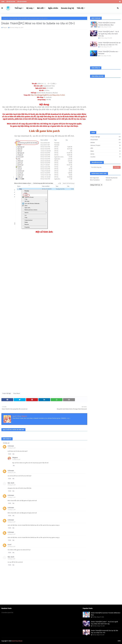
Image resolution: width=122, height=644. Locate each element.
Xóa (13, 454)
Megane (5, 28)
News (106, 151)
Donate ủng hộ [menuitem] (67, 8)
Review (106, 142)
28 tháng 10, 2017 (12, 473)
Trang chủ (5, 18)
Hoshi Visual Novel (17, 641)
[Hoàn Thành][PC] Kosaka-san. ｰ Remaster (109, 53)
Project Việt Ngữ (13, 18)
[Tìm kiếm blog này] (102, 167)
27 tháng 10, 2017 (16, 460)
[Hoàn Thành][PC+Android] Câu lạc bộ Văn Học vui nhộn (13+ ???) (109, 44)
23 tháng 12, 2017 (12, 522)
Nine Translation (95, 180)
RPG (106, 148)
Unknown (11, 446)
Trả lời (10, 454)
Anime (106, 154)
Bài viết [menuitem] (40, 8)
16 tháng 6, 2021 (11, 559)
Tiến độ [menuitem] (80, 8)
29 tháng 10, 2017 (12, 485)
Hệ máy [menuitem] (29, 8)
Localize (106, 157)
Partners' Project (106, 145)
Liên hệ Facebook (22, 2)
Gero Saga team (94, 178)
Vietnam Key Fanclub (112, 178)
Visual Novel (17, 393)
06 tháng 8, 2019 (12, 547)
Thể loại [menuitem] (18, 8)
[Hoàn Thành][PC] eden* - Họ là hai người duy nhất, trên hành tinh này (109, 34)
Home (3, 2)
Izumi (10, 545)
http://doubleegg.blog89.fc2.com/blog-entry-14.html (48, 95)
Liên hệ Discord (11, 2)
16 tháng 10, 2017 (12, 448)
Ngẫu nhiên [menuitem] (53, 8)
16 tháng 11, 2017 (12, 497)
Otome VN (109, 180)
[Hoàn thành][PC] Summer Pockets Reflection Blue (107, 24)
